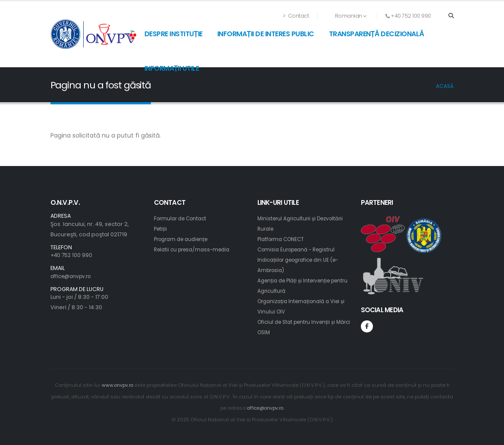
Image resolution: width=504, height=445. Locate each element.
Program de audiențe (184, 239)
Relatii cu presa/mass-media (195, 249)
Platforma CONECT (283, 239)
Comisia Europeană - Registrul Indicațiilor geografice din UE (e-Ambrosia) (303, 260)
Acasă (445, 86)
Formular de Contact (183, 218)
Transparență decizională (377, 34)
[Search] (451, 16)
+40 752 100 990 (72, 255)
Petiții (161, 229)
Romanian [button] (346, 16)
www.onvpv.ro (117, 385)
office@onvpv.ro (74, 276)
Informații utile (172, 68)
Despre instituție (174, 34)
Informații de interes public (266, 34)
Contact (296, 16)
